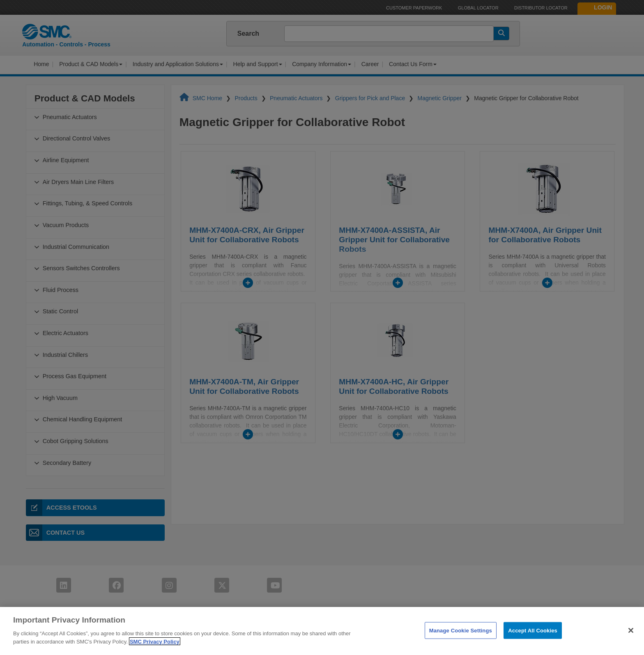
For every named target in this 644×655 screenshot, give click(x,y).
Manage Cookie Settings (461, 640)
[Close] (631, 640)
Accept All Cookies (533, 640)
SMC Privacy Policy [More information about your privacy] (155, 652)
